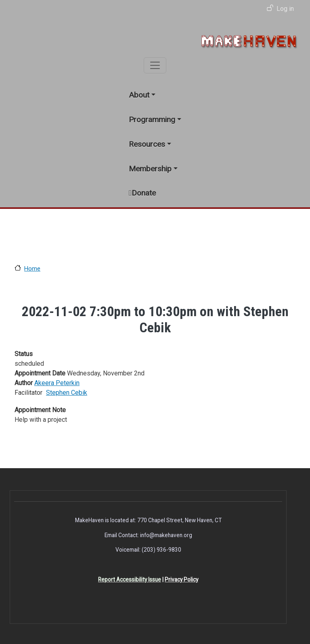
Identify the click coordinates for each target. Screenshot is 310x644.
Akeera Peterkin (57, 383)
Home (32, 269)
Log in (285, 9)
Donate (144, 193)
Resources (147, 144)
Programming (152, 120)
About (139, 95)
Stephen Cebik (67, 393)
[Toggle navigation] (155, 65)
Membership (150, 169)
